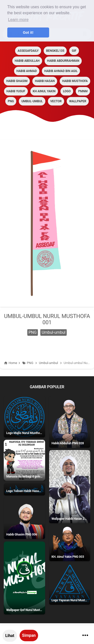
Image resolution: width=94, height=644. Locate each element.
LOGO (67, 91)
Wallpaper (78, 101)
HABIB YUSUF (16, 91)
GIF (74, 51)
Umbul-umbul (32, 101)
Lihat (10, 636)
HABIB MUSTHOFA (75, 81)
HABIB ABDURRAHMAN (63, 61)
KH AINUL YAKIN (44, 91)
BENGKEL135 (55, 51)
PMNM (83, 91)
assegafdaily (28, 51)
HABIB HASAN (45, 81)
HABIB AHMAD (27, 71)
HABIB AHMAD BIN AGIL (61, 71)
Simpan (29, 635)
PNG (11, 101)
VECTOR (56, 101)
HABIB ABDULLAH (27, 61)
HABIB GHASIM (17, 81)
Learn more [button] (18, 20)
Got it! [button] (28, 32)
